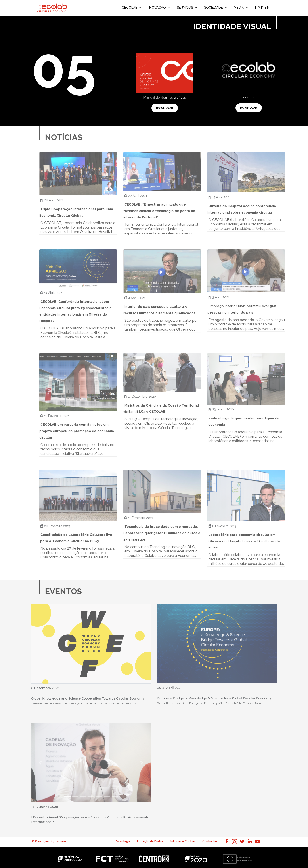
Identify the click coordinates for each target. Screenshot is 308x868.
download (165, 108)
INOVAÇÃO (157, 8)
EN (267, 8)
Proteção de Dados (150, 841)
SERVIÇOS (185, 8)
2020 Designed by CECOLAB (49, 841)
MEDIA (239, 8)
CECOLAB (130, 8)
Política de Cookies (183, 841)
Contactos (210, 841)
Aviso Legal (123, 841)
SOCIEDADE (213, 8)
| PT (260, 8)
